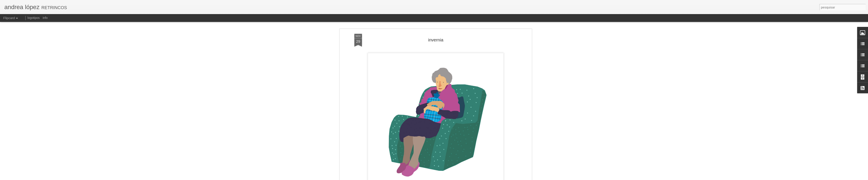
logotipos (34, 18)
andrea (460, 171)
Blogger (467, 178)
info (45, 18)
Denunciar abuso (482, 178)
